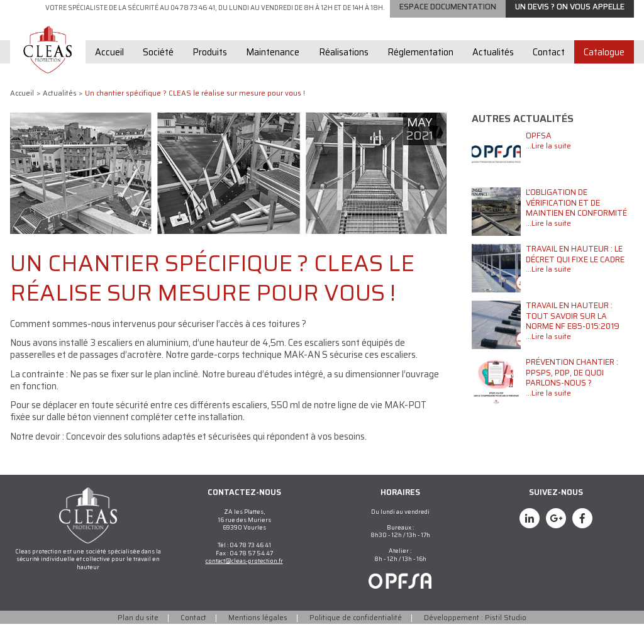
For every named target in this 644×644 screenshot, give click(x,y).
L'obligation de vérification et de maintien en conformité (576, 223)
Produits (210, 72)
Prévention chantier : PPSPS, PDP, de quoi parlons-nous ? (572, 392)
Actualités (493, 72)
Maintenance (273, 72)
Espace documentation (448, 27)
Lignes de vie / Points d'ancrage (456, 9)
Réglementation (420, 72)
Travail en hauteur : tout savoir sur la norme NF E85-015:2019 (573, 336)
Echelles (561, 9)
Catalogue (604, 72)
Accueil (109, 72)
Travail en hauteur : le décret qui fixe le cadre (575, 274)
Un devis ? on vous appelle (570, 27)
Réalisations (344, 72)
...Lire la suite (548, 166)
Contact (549, 72)
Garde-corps (343, 9)
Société (158, 72)
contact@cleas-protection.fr (244, 581)
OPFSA (539, 156)
